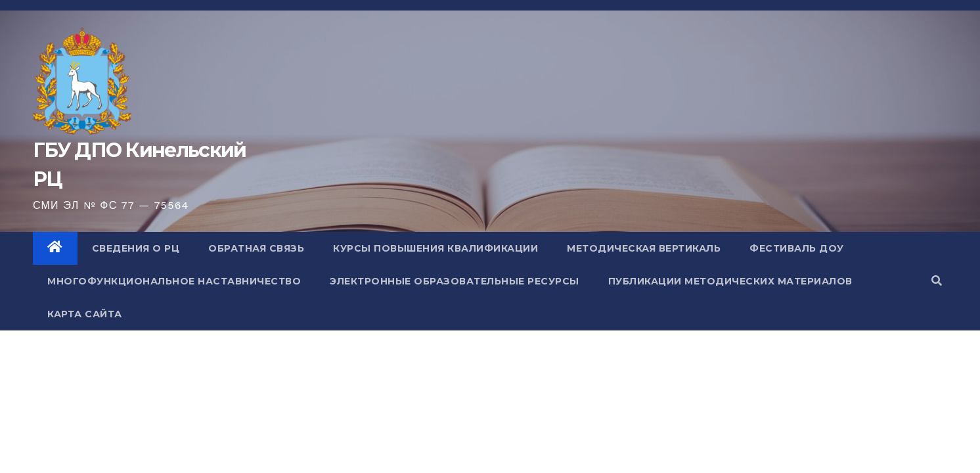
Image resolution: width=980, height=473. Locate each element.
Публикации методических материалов (730, 281)
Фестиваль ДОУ (797, 248)
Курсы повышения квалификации (435, 248)
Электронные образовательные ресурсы (455, 281)
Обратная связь (256, 248)
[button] (937, 281)
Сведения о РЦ (136, 248)
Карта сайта (85, 314)
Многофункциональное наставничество (174, 281)
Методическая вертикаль (644, 248)
